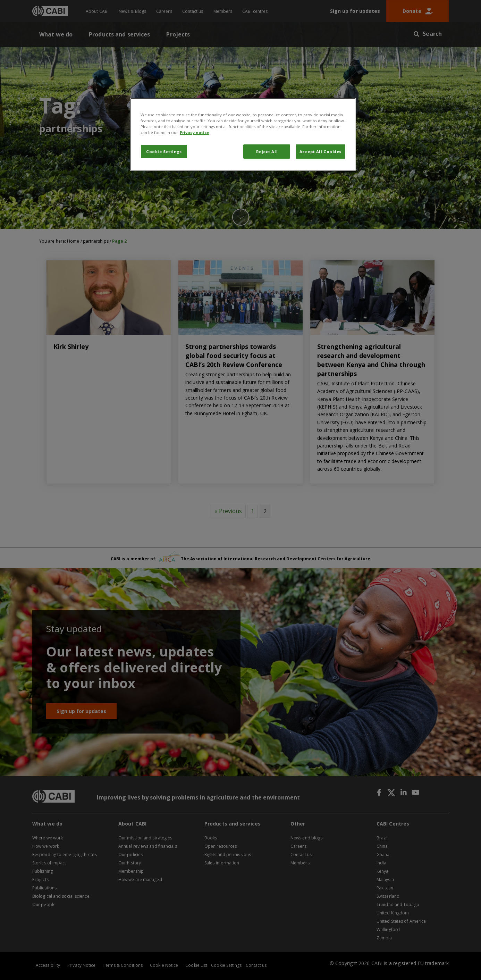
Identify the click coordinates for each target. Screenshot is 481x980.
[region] (243, 134)
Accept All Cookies (320, 152)
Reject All (267, 152)
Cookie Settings (164, 152)
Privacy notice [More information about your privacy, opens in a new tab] (195, 132)
